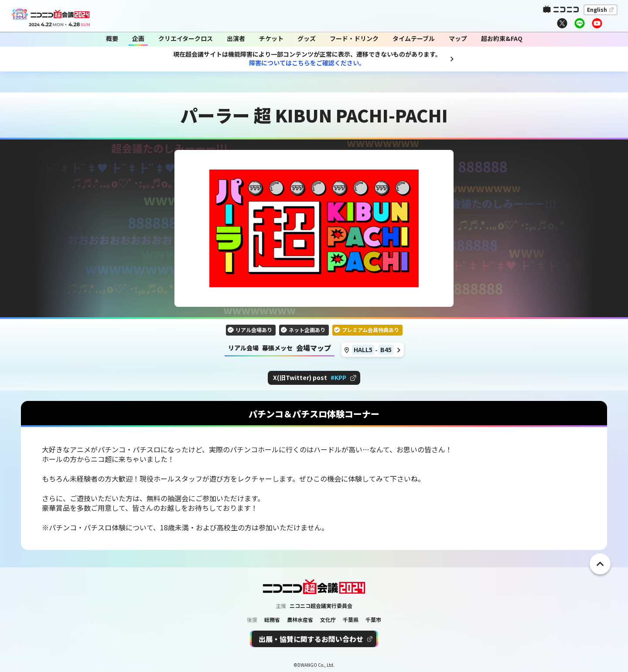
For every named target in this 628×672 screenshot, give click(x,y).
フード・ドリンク (354, 39)
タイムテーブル (414, 39)
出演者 (236, 39)
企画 (138, 39)
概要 (112, 39)
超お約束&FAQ (502, 39)
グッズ (307, 39)
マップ (458, 39)
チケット (271, 39)
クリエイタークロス (186, 39)
